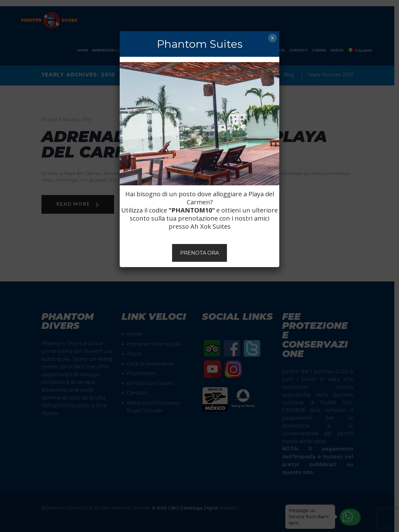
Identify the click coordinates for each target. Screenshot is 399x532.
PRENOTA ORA (199, 253)
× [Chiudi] (272, 38)
